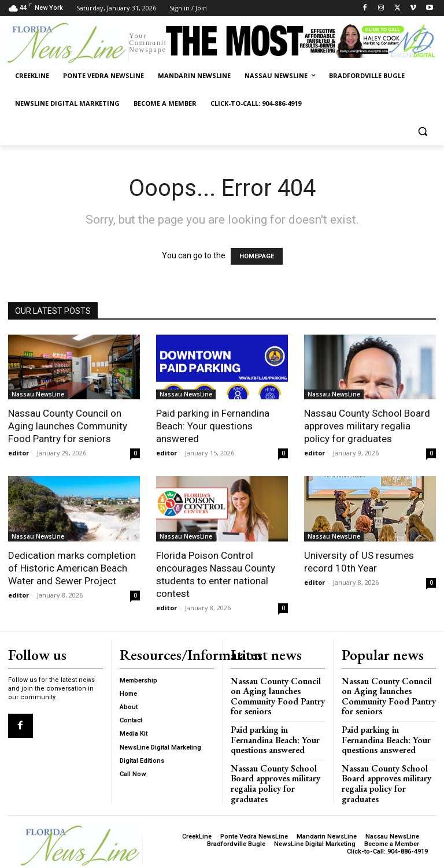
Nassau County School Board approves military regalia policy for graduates (367, 426)
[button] (422, 131)
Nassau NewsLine (38, 394)
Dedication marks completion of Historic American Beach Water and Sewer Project (72, 568)
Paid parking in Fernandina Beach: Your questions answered (213, 426)
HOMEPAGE (257, 256)
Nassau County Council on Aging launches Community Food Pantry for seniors (68, 426)
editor (18, 453)
